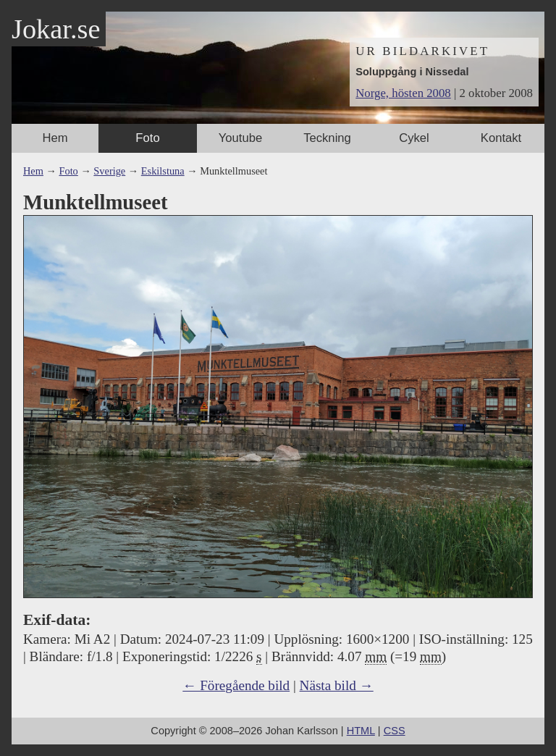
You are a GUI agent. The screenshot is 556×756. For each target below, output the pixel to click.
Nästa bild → (337, 685)
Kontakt (501, 138)
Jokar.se (56, 29)
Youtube (240, 138)
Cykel (414, 138)
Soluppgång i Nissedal (412, 72)
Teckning (327, 138)
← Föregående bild (236, 685)
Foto (147, 138)
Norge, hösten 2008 (403, 93)
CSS (395, 731)
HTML (361, 731)
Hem (55, 138)
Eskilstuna (163, 171)
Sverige (109, 171)
